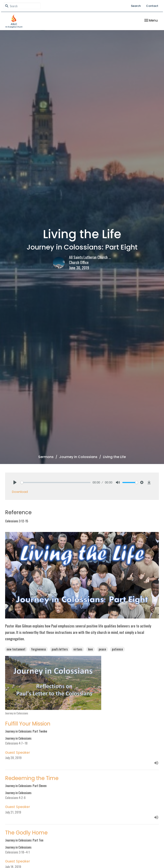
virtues (78, 649)
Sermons (46, 457)
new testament (16, 649)
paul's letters (60, 649)
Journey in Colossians (78, 457)
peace (102, 649)
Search (136, 6)
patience (117, 649)
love (90, 649)
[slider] (56, 482)
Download (20, 492)
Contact (152, 6)
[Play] (15, 482)
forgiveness (39, 649)
